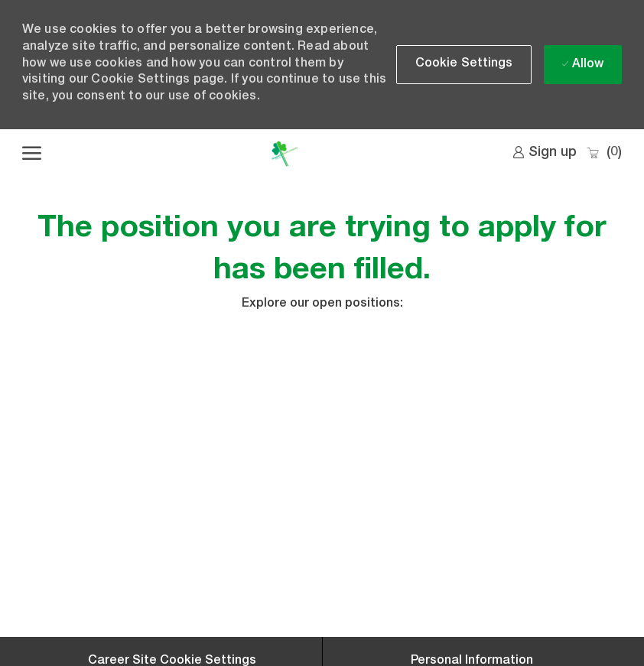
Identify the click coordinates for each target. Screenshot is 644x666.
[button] (464, 65)
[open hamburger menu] (32, 154)
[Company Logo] (285, 154)
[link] (545, 153)
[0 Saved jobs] (604, 153)
